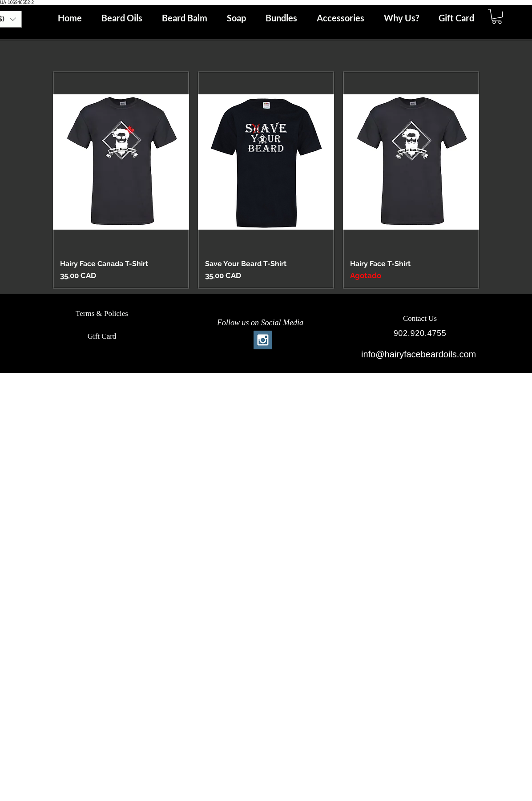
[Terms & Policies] (102, 314)
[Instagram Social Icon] (263, 340)
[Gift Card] (102, 336)
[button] (497, 16)
